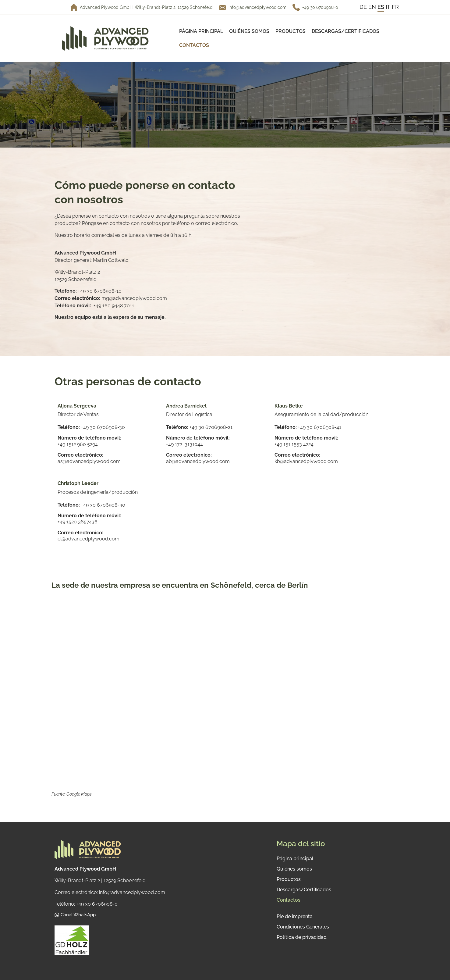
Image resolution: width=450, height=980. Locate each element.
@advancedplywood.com (201, 461)
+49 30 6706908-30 (104, 427)
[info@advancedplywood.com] (222, 7)
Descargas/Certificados (345, 31)
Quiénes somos (249, 31)
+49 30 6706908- (317, 427)
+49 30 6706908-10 (100, 291)
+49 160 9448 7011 (114, 306)
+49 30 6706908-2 (210, 427)
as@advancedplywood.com (89, 461)
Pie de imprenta (295, 916)
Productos (291, 31)
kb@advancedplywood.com (306, 461)
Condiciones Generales (303, 927)
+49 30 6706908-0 (320, 7)
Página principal (201, 31)
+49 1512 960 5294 (78, 444)
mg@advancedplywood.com (134, 298)
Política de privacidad (302, 937)
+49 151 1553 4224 (294, 444)
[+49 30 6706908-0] (296, 7)
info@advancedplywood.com (257, 7)
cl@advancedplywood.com (89, 539)
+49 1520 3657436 (78, 522)
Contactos (194, 45)
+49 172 (175, 444)
